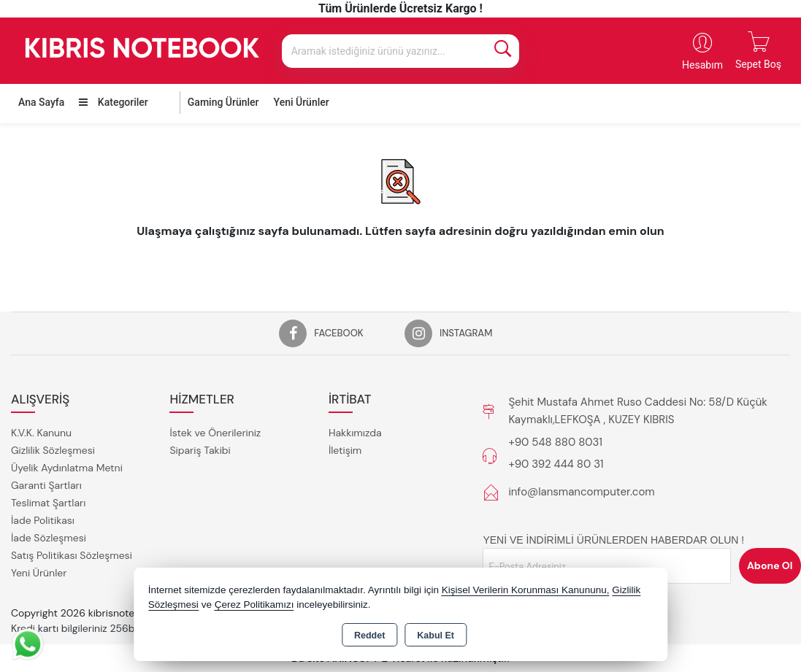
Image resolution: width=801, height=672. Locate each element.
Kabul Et (436, 636)
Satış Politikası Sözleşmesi (72, 555)
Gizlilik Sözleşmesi (53, 450)
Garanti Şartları (46, 485)
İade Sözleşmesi (49, 538)
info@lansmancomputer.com (581, 492)
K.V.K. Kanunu (41, 433)
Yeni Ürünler (39, 573)
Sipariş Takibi (200, 450)
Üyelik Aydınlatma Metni (67, 468)
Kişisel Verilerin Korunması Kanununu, (526, 590)
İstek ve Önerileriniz (215, 433)
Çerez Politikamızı (254, 605)
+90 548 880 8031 (555, 442)
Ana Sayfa (41, 102)
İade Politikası (43, 520)
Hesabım (702, 65)
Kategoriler (113, 102)
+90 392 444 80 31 (556, 464)
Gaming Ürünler (223, 102)
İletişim (345, 450)
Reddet (369, 636)
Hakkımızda (355, 433)
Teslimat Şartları (48, 503)
